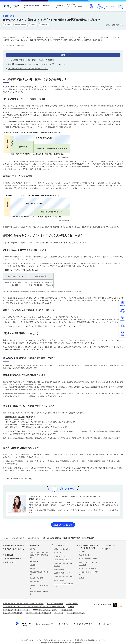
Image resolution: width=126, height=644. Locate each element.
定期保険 (32, 565)
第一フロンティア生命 (82, 624)
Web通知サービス (60, 556)
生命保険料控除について (62, 569)
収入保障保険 (34, 561)
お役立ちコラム (10, 562)
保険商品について (47, 6)
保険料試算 (9, 555)
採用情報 (82, 578)
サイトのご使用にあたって (76, 613)
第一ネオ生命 (104, 624)
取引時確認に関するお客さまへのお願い (16, 610)
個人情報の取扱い (72, 604)
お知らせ (107, 549)
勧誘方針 (71, 607)
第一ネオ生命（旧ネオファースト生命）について (77, 6)
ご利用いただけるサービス (63, 560)
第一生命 (62, 624)
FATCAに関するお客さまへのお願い (45, 610)
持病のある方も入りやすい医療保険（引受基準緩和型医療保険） (39, 555)
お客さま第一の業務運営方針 (13, 613)
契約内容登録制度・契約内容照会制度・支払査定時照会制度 (23, 604)
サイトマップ (59, 613)
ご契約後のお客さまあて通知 (63, 577)
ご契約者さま (59, 6)
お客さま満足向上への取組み (88, 559)
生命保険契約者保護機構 (55, 604)
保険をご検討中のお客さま (31, 6)
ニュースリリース (110, 545)
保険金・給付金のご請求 (62, 549)
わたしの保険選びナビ (13, 559)
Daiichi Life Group (43, 624)
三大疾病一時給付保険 (37, 578)
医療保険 (32, 549)
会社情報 (82, 551)
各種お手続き (58, 553)
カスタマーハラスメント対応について (38, 613)
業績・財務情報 (84, 555)
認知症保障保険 (34, 582)
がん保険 (32, 568)
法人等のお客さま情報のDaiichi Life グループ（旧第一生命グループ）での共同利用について (34, 607)
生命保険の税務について (62, 573)
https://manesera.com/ (88, 497)
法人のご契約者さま (61, 580)
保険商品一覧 (34, 545)
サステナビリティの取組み (87, 568)
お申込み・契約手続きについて (14, 550)
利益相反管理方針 (67, 610)
